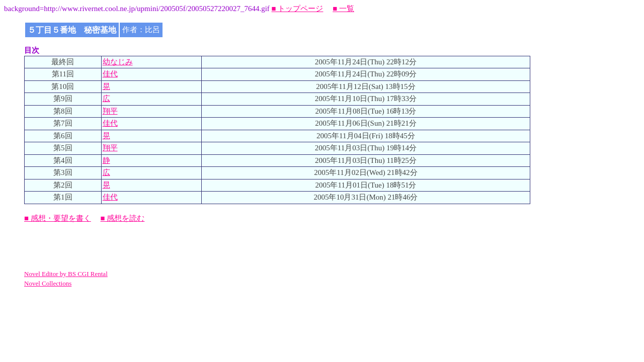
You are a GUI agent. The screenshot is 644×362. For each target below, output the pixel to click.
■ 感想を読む (123, 218)
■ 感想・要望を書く (58, 218)
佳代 (110, 74)
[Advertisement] (142, 246)
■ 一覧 (343, 9)
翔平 (110, 111)
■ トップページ (298, 9)
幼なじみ (118, 62)
